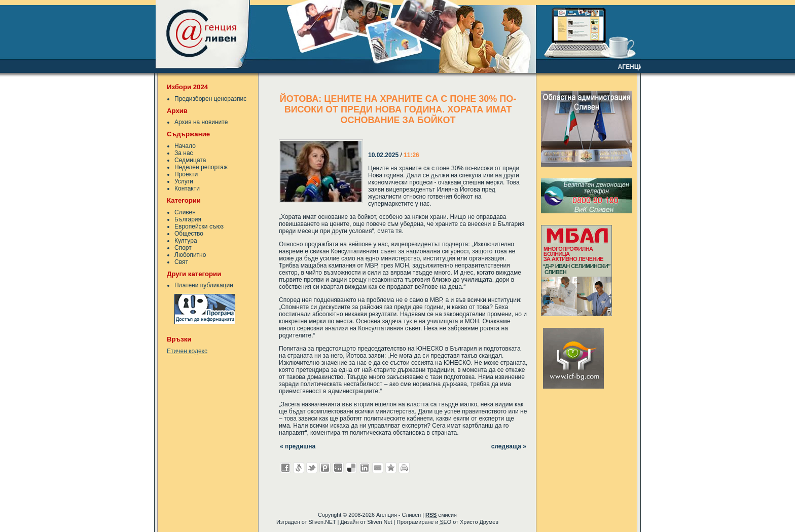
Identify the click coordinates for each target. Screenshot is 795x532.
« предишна (298, 446)
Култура (186, 241)
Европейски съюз (199, 226)
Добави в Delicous (351, 468)
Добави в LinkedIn (365, 468)
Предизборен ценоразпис (210, 99)
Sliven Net (380, 522)
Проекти (186, 174)
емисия (441, 515)
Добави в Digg (338, 468)
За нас (184, 153)
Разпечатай (404, 468)
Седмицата (190, 160)
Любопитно (190, 255)
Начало (185, 146)
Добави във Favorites (391, 468)
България (188, 219)
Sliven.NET (322, 522)
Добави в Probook (325, 468)
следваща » (509, 446)
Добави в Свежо (299, 468)
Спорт (183, 248)
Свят (181, 262)
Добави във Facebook (285, 468)
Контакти (187, 188)
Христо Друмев (479, 522)
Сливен (185, 212)
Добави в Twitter (312, 468)
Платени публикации (204, 285)
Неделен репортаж (201, 167)
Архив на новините (201, 122)
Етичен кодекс (187, 351)
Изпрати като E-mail (378, 468)
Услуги (184, 181)
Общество (189, 234)
